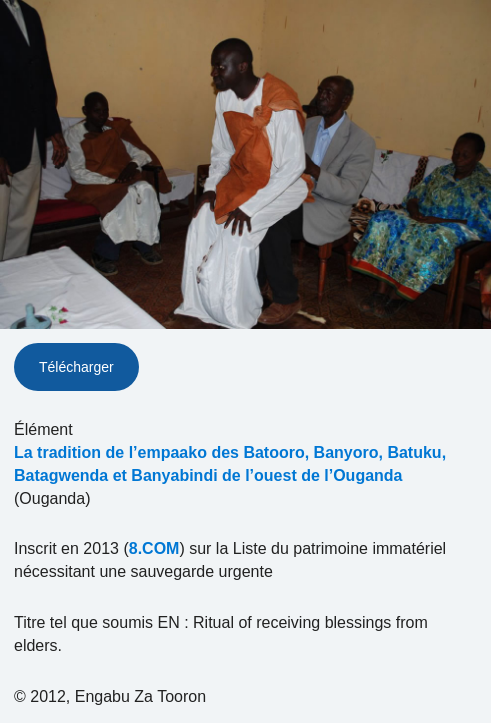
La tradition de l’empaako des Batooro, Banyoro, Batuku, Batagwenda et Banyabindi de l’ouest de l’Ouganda (230, 464)
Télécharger (76, 367)
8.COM (154, 548)
